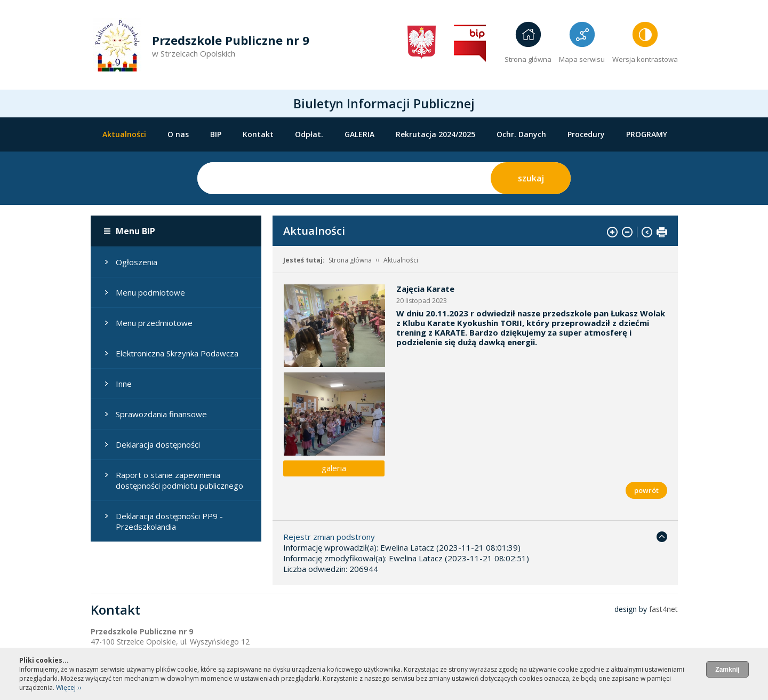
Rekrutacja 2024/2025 (435, 134)
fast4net (663, 609)
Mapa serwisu (582, 59)
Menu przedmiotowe (154, 323)
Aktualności (124, 134)
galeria (334, 468)
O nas (178, 134)
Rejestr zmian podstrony (329, 537)
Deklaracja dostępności (158, 444)
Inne (124, 384)
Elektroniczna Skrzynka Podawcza (177, 353)
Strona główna (528, 59)
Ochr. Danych (521, 134)
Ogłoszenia (137, 262)
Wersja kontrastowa (645, 59)
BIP (216, 134)
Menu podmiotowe (150, 292)
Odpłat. (309, 134)
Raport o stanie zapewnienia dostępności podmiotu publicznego (179, 480)
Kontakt (258, 134)
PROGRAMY (647, 134)
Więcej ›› (69, 687)
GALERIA (359, 134)
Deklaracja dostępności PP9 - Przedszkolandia (169, 521)
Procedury (586, 134)
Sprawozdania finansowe (161, 414)
